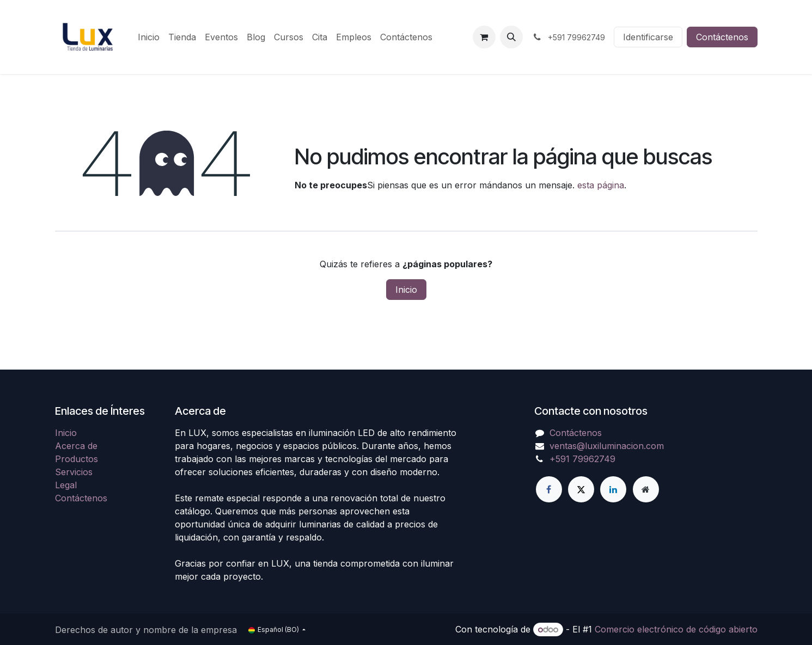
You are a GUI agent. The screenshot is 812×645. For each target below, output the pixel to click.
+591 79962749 (582, 459)
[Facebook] (549, 489)
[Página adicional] (646, 489)
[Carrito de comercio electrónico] (484, 37)
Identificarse (648, 37)
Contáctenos (722, 37)
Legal (66, 485)
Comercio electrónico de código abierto (676, 629)
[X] (581, 489)
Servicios (74, 472)
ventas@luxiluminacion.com (607, 446)
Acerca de (76, 446)
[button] (511, 37)
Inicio (406, 290)
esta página (601, 185)
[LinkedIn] (613, 489)
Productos (77, 459)
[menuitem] (149, 37)
